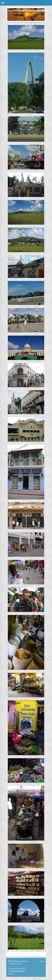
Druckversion (14, 961)
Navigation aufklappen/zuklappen (26, 3)
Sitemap (24, 961)
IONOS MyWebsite (18, 971)
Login (42, 961)
